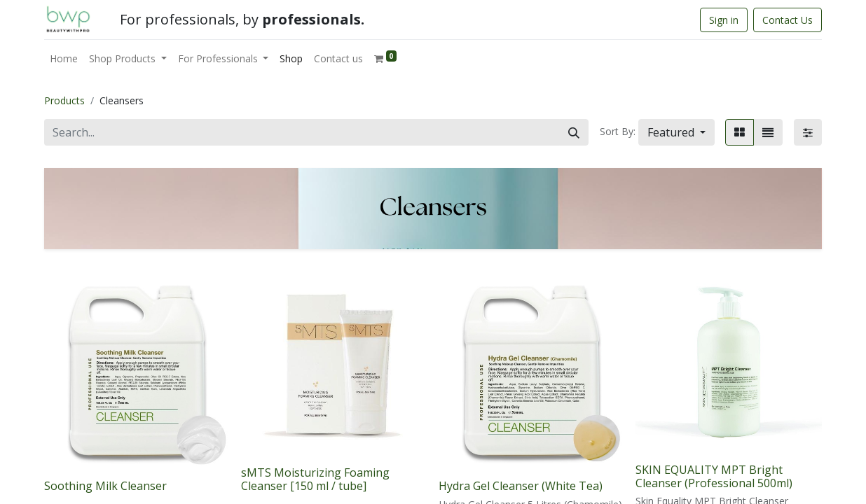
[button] (676, 132)
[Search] (574, 132)
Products (64, 100)
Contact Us (788, 20)
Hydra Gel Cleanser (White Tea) (521, 486)
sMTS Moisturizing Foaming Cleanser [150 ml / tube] (315, 479)
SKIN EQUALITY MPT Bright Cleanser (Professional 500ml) (714, 476)
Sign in (724, 20)
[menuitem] (64, 58)
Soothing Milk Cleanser (105, 486)
